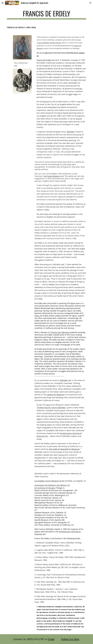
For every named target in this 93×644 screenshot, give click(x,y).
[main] (46, 14)
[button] (2, 3)
